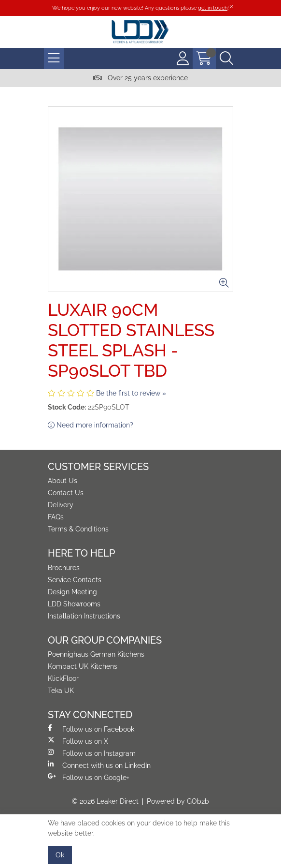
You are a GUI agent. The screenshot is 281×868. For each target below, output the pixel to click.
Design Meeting (72, 592)
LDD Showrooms (74, 604)
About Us (63, 481)
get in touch (213, 8)
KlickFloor (63, 678)
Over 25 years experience (140, 78)
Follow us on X (78, 741)
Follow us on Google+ (89, 777)
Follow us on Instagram (92, 753)
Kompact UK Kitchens (83, 666)
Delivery (61, 505)
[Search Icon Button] (226, 59)
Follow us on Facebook (91, 729)
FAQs (56, 517)
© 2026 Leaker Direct (105, 801)
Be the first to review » (131, 393)
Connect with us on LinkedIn (99, 765)
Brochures (64, 568)
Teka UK (61, 691)
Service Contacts (75, 580)
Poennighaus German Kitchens (96, 654)
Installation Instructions (84, 616)
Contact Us (66, 493)
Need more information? (91, 425)
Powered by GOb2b (178, 801)
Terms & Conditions (78, 529)
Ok (60, 855)
